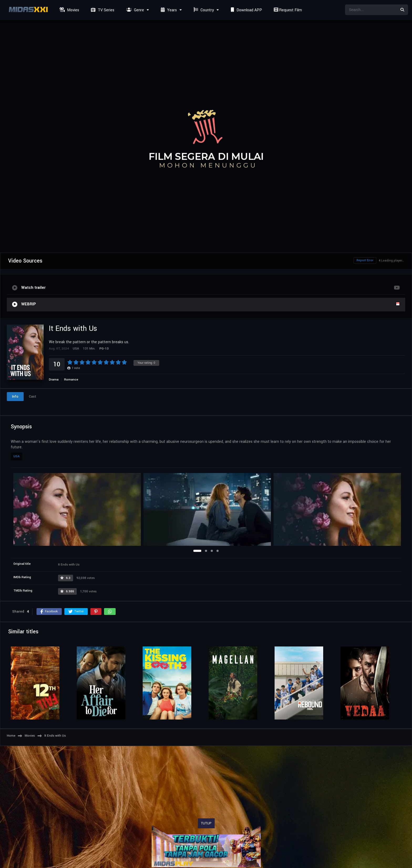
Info (15, 397)
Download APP (246, 10)
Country (203, 10)
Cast (33, 397)
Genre (134, 10)
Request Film (287, 10)
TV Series (102, 10)
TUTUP (206, 823)
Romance (71, 380)
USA (17, 456)
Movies (69, 10)
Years (168, 10)
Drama (54, 380)
